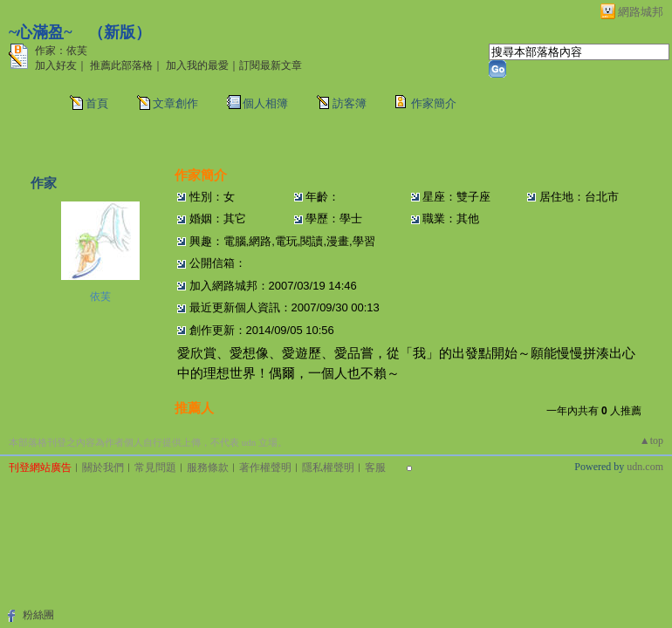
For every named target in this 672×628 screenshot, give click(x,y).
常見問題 (155, 468)
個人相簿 (265, 103)
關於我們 (103, 468)
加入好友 (56, 65)
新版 (120, 32)
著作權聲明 (265, 468)
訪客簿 (350, 103)
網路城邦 (641, 12)
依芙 (100, 297)
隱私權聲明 (328, 468)
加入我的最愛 (197, 65)
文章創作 (175, 103)
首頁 (97, 103)
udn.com (645, 467)
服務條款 (208, 468)
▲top (651, 440)
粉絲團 (38, 615)
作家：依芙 (61, 51)
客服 (375, 468)
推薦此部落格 (121, 65)
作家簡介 (434, 103)
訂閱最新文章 (271, 65)
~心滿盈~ (41, 32)
